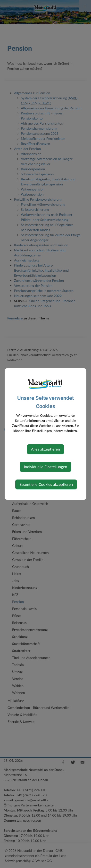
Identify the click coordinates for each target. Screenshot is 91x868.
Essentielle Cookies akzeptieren (46, 484)
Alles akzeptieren (45, 449)
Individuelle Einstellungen (45, 467)
